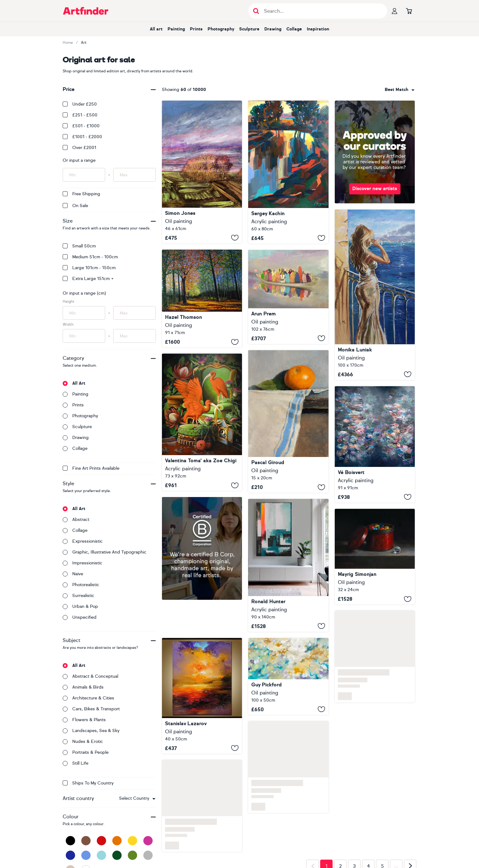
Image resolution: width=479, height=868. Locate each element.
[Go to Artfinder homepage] (86, 11)
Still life (76, 763)
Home (68, 43)
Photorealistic (81, 585)
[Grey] (148, 855)
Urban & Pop (80, 606)
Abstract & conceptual (90, 676)
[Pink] (148, 841)
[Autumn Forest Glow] (202, 298)
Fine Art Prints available (91, 468)
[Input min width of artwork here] (84, 336)
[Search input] (321, 11)
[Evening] (288, 172)
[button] (137, 798)
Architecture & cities (88, 698)
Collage (294, 29)
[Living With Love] (288, 676)
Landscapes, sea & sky (91, 731)
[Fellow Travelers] (288, 297)
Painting (176, 29)
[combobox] (137, 798)
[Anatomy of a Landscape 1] (202, 172)
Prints (196, 29)
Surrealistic (78, 596)
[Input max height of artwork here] (134, 313)
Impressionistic (83, 563)
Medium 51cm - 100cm (90, 257)
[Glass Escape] (375, 557)
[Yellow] (132, 841)
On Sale (75, 206)
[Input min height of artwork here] (84, 313)
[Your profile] (395, 11)
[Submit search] (256, 11)
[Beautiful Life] (375, 444)
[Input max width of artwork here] (134, 336)
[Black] (70, 841)
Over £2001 (79, 148)
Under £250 (80, 104)
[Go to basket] (409, 11)
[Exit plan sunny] (288, 565)
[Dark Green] (117, 855)
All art (156, 29)
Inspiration (318, 29)
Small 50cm (79, 246)
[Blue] (86, 855)
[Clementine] (288, 421)
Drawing (273, 29)
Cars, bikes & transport (91, 709)
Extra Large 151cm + (88, 279)
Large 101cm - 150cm (89, 268)
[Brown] (86, 841)
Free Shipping (81, 194)
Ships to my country (88, 783)
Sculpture (249, 29)
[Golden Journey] (202, 696)
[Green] (132, 855)
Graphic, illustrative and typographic (105, 552)
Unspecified (80, 617)
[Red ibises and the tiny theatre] (202, 422)
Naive (73, 574)
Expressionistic (83, 541)
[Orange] (117, 841)
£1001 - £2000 (82, 137)
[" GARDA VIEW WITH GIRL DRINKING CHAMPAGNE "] (375, 295)
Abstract (76, 520)
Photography (221, 29)
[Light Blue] (101, 855)
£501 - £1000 (81, 126)
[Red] (101, 841)
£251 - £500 (80, 115)
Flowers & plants (84, 720)
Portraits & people (86, 752)
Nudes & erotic (83, 741)
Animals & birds (83, 687)
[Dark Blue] (70, 855)
